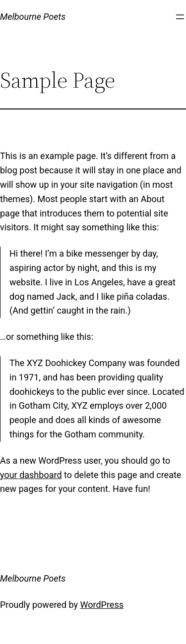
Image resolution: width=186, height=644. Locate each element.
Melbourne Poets (33, 17)
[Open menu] (180, 17)
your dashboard (31, 475)
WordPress (102, 605)
